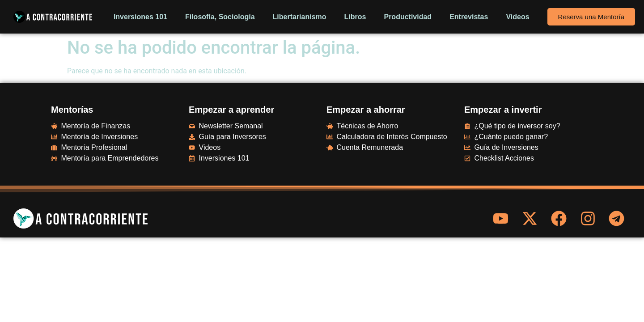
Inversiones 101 (140, 17)
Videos (517, 17)
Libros (355, 17)
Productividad (408, 17)
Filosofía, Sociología (220, 17)
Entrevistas (469, 17)
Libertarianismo (300, 17)
